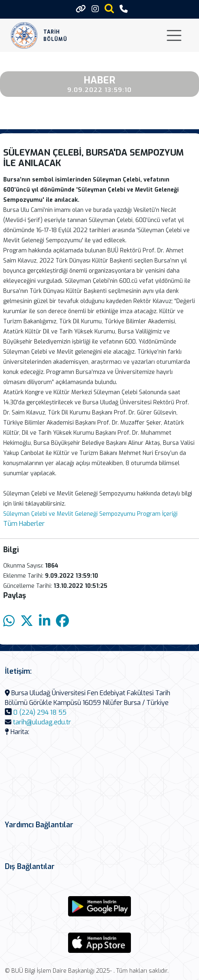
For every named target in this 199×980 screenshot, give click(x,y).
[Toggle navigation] (174, 35)
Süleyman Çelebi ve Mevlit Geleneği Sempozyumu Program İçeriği (90, 514)
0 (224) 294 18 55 (40, 712)
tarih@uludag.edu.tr (42, 722)
